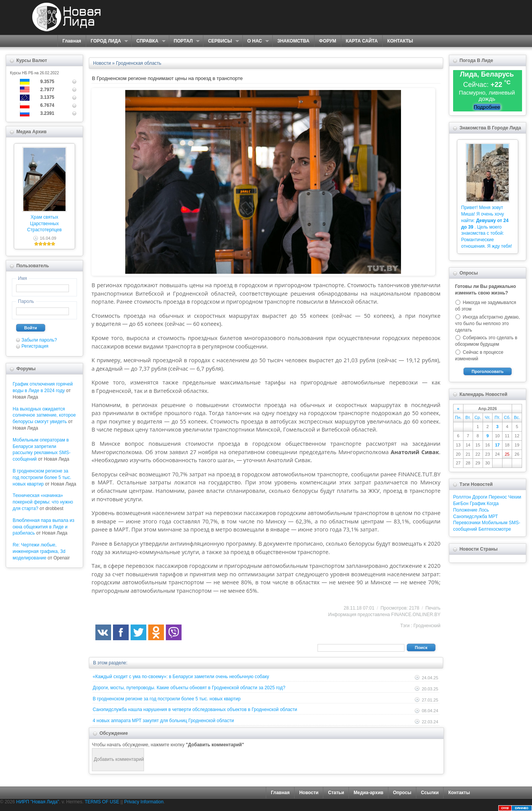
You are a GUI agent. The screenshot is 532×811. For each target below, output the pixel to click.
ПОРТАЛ (184, 41)
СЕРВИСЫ (221, 41)
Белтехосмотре (495, 529)
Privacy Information (144, 802)
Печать (433, 608)
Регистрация (35, 346)
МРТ (493, 517)
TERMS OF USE (102, 802)
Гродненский (427, 626)
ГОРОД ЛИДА (107, 41)
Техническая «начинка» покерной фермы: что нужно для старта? (43, 502)
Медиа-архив (368, 793)
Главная (72, 41)
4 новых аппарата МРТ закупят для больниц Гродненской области (163, 721)
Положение (465, 510)
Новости (309, 793)
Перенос (498, 497)
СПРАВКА (148, 41)
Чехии (515, 497)
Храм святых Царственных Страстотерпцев (44, 224)
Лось (484, 510)
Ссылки (430, 793)
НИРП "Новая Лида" (38, 802)
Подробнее (487, 107)
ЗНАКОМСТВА (293, 41)
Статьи (336, 793)
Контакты (459, 793)
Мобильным (495, 523)
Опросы (402, 793)
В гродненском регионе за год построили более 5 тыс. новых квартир (42, 477)
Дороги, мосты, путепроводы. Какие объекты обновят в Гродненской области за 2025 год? (189, 688)
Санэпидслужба (470, 517)
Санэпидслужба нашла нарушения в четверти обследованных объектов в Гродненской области (195, 710)
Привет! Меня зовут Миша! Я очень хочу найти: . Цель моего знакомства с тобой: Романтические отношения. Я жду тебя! (487, 227)
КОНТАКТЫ (400, 41)
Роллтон (462, 497)
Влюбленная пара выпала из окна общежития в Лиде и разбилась (43, 527)
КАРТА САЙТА (362, 41)
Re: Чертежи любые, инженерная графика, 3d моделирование (39, 551)
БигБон (461, 504)
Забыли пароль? (39, 340)
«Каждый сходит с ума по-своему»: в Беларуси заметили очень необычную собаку (181, 677)
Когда (493, 504)
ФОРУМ (328, 41)
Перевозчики (467, 523)
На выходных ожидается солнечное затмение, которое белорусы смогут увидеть (44, 415)
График (477, 504)
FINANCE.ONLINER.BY (416, 615)
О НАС (256, 41)
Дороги (480, 497)
